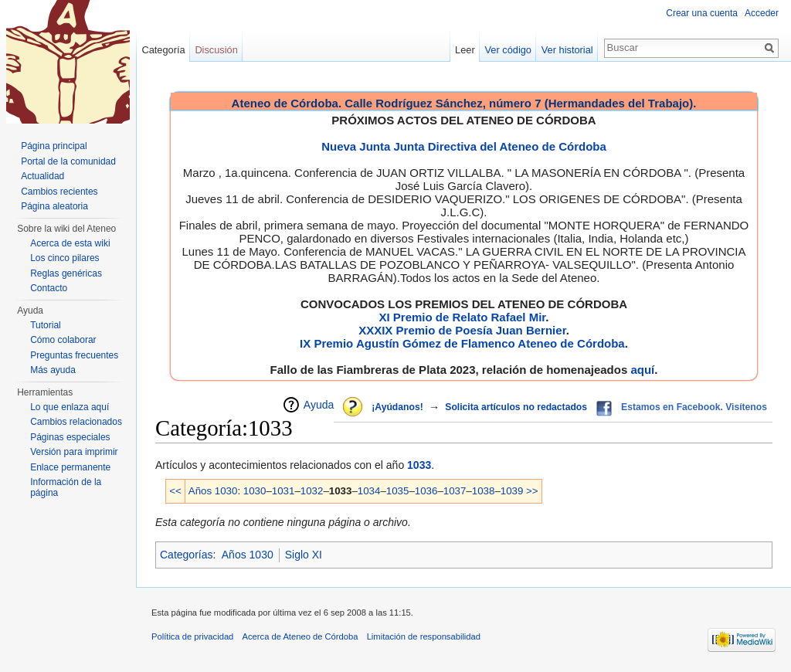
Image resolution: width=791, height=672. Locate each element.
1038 (484, 491)
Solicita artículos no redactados (516, 407)
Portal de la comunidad (68, 161)
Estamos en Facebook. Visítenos (694, 407)
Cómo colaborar (63, 340)
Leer (465, 50)
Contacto (49, 288)
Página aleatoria (54, 206)
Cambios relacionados (76, 422)
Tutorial (46, 325)
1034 (369, 491)
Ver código (508, 50)
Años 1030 (213, 491)
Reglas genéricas (66, 273)
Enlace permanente (70, 467)
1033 (419, 465)
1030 (255, 491)
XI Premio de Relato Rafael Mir (462, 317)
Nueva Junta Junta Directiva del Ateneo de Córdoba (464, 146)
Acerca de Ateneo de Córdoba (300, 636)
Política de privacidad (192, 636)
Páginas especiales (70, 437)
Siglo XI (304, 555)
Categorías (186, 555)
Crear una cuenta (702, 13)
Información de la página (66, 487)
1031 (283, 491)
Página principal (54, 146)
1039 (512, 491)
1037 (455, 491)
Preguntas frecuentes (74, 355)
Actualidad (42, 176)
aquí (642, 370)
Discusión (216, 50)
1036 (426, 491)
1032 (312, 491)
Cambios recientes (59, 192)
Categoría (163, 50)
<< (175, 491)
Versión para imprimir (74, 452)
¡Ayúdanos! (397, 407)
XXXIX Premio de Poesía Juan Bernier (462, 330)
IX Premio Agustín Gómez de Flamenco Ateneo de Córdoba (462, 343)
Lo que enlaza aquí (70, 407)
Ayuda (319, 405)
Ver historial (567, 50)
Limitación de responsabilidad (424, 636)
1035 (398, 491)
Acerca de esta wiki (70, 243)
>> (532, 491)
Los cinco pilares (65, 258)
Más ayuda (53, 370)
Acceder (762, 13)
